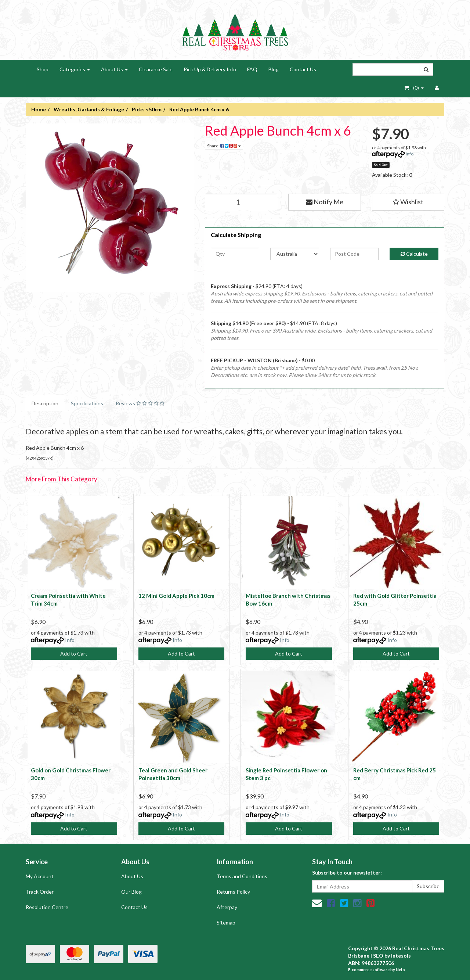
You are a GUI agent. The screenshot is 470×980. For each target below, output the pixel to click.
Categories (75, 69)
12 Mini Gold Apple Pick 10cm (176, 596)
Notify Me (325, 202)
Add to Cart (74, 654)
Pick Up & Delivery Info (210, 69)
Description (45, 403)
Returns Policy (233, 892)
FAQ (252, 69)
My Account (40, 876)
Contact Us (303, 69)
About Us (114, 69)
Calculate (414, 254)
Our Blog (131, 892)
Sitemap (226, 922)
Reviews (140, 403)
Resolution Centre (47, 907)
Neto (400, 970)
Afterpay (227, 907)
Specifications (87, 403)
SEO (378, 956)
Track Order (40, 892)
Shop (43, 69)
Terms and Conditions (242, 876)
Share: (224, 146)
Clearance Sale (156, 69)
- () (414, 88)
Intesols (401, 956)
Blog (274, 69)
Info (410, 154)
